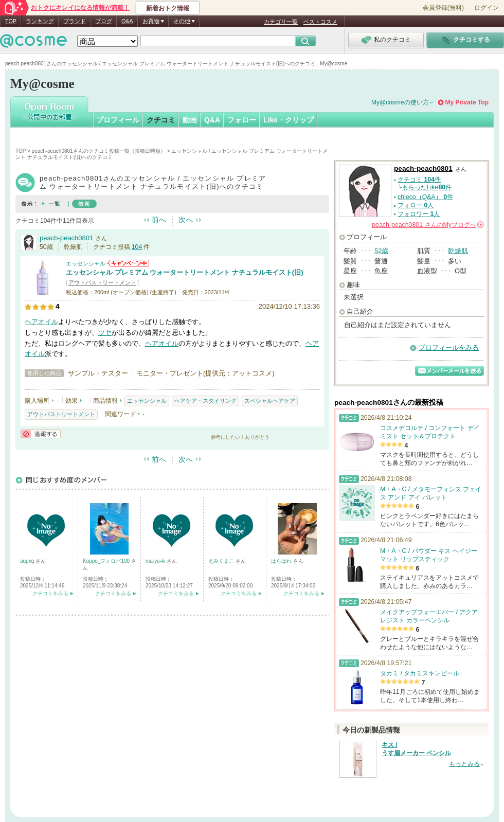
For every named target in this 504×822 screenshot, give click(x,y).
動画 (190, 120)
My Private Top (467, 102)
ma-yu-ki (156, 561)
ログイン (487, 8)
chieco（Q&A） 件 (425, 197)
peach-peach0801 (66, 238)
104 (137, 247)
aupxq (28, 561)
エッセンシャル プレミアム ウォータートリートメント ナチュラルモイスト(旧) (185, 272)
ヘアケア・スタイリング (205, 401)
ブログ (104, 21)
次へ (186, 220)
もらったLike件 (427, 187)
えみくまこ (222, 561)
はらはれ (282, 561)
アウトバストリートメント (102, 282)
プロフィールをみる (449, 347)
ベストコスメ (320, 22)
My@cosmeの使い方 (400, 102)
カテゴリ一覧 (281, 22)
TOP (11, 21)
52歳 (381, 251)
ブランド (75, 21)
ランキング (40, 21)
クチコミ (161, 120)
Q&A (127, 21)
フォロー (242, 120)
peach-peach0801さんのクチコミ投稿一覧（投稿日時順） (99, 151)
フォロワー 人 (419, 214)
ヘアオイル (41, 322)
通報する (41, 434)
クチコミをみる (50, 593)
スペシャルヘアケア (270, 401)
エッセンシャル (86, 263)
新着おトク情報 (168, 8)
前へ (159, 220)
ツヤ (105, 333)
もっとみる (464, 764)
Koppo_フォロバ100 (107, 561)
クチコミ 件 (419, 180)
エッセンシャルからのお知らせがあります (128, 263)
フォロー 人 (416, 205)
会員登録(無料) (443, 8)
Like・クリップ (289, 120)
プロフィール (118, 120)
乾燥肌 (458, 251)
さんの (428, 225)
